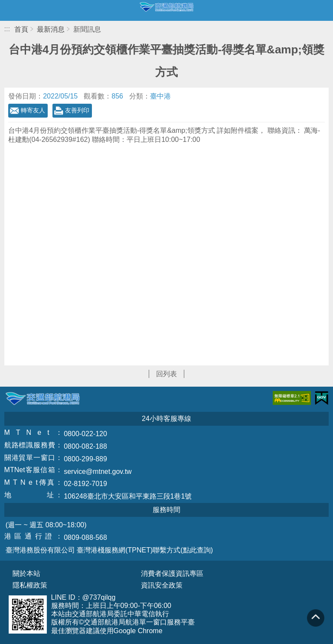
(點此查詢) (197, 550)
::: (7, 29)
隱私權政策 (30, 585)
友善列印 (77, 110)
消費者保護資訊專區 (172, 574)
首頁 (21, 29)
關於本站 (26, 574)
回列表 (166, 374)
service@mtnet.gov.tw (98, 471)
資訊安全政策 (162, 585)
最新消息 (51, 29)
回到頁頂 (316, 618)
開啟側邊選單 (10, 10)
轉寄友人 (33, 110)
